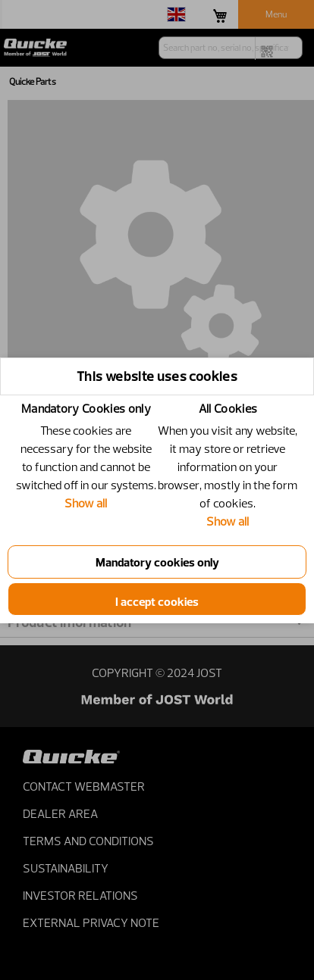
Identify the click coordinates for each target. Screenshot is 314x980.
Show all (86, 503)
